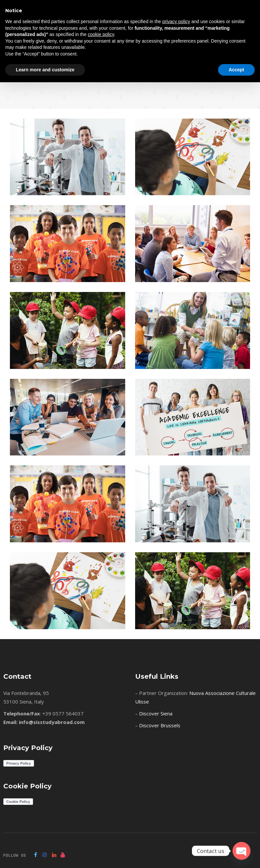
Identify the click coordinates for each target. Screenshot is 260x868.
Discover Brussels (160, 725)
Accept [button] (236, 70)
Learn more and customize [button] (45, 70)
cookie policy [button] (101, 34)
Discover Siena (156, 713)
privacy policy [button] (176, 21)
